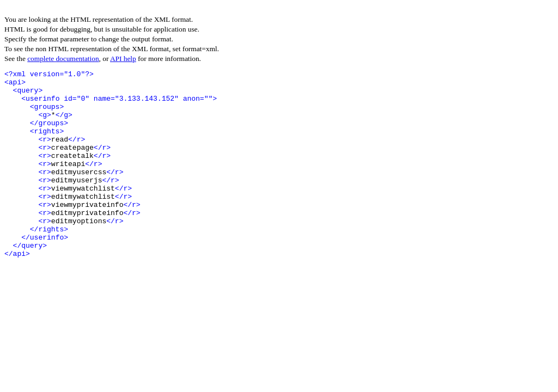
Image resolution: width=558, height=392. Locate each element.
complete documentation (63, 59)
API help (123, 59)
